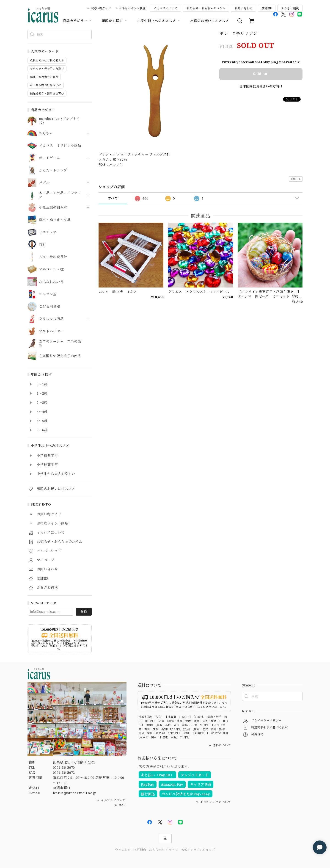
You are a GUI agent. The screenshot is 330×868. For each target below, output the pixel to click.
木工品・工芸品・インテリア (60, 195)
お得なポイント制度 (132, 8)
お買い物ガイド (100, 8)
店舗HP (267, 8)
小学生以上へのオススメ (159, 21)
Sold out (261, 74)
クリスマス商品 (51, 319)
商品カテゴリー (78, 21)
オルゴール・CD (52, 269)
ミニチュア (48, 232)
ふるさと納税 (290, 8)
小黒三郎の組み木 (53, 207)
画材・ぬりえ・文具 (55, 220)
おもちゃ (46, 133)
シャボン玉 (48, 294)
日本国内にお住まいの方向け (261, 86)
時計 (43, 245)
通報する (296, 179)
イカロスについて (165, 8)
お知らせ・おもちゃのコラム (206, 8)
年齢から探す (115, 21)
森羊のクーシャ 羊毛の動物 (60, 344)
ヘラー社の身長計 (53, 257)
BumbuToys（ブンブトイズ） (59, 121)
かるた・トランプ (53, 170)
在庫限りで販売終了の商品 (60, 356)
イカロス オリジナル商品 (60, 146)
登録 (84, 612)
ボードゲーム (49, 158)
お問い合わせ (243, 8)
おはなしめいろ (51, 282)
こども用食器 (49, 307)
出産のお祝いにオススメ (210, 21)
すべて (113, 198)
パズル (44, 183)
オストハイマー (51, 331)
